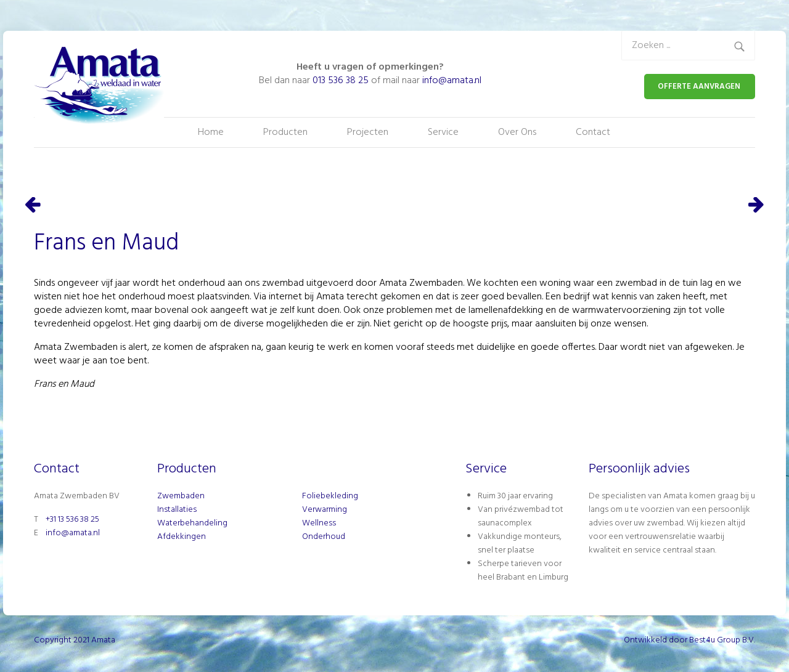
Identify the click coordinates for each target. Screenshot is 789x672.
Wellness (319, 523)
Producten (285, 132)
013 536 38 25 (341, 81)
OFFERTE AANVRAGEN (699, 87)
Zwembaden (181, 496)
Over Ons (517, 132)
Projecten (368, 132)
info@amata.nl (452, 81)
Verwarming (325, 510)
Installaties (177, 510)
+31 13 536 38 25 (72, 520)
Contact (593, 132)
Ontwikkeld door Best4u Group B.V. (689, 640)
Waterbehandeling (192, 523)
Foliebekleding (330, 496)
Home (211, 132)
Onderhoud (324, 537)
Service (443, 132)
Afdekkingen (182, 537)
